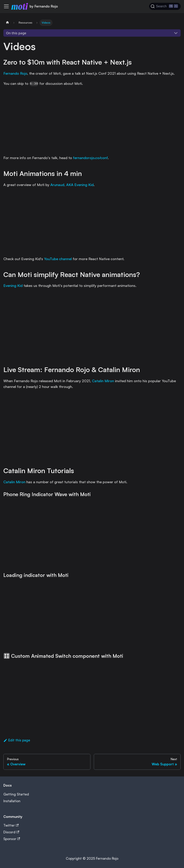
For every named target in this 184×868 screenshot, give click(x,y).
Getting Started (16, 794)
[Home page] (7, 23)
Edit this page (17, 740)
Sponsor (12, 839)
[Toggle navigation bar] (6, 6)
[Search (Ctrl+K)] (165, 6)
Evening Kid (13, 286)
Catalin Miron (103, 381)
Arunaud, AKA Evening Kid (72, 185)
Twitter (11, 825)
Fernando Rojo (15, 73)
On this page (16, 33)
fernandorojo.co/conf (90, 158)
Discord (11, 832)
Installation (12, 801)
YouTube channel (58, 259)
